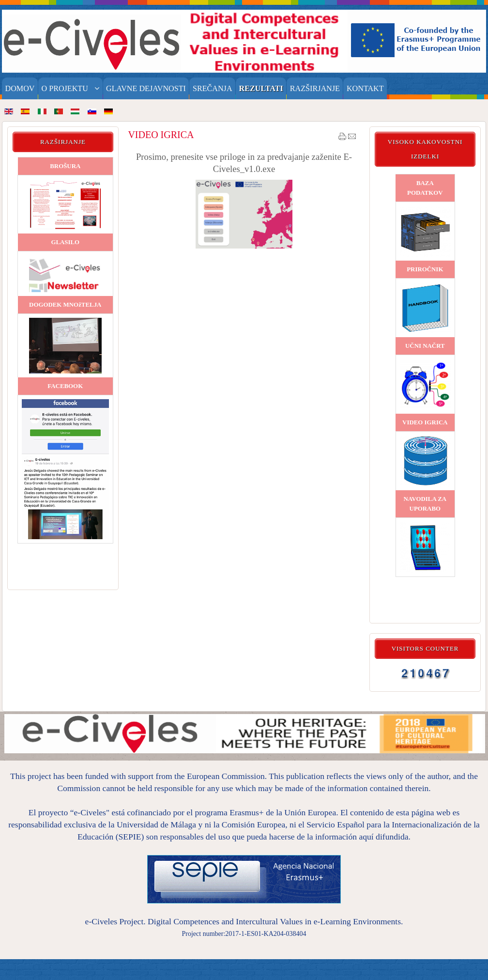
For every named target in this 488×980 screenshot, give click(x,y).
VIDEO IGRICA (161, 135)
